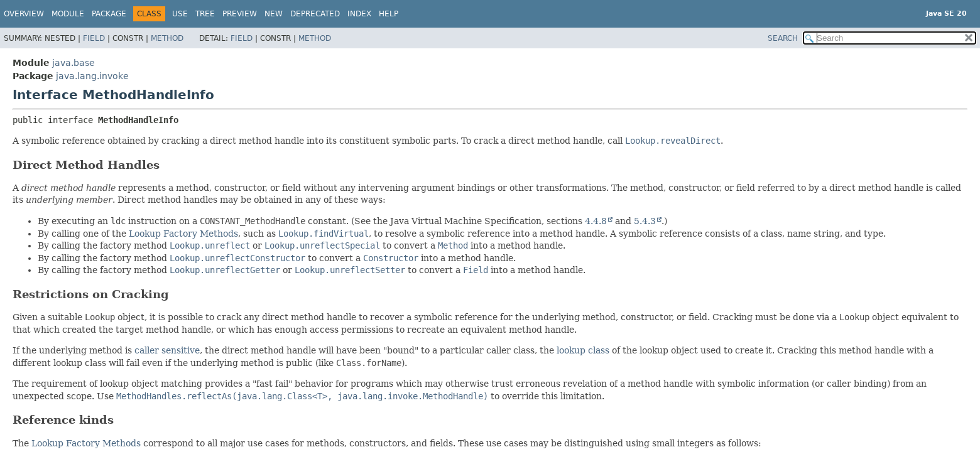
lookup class (583, 350)
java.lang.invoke (92, 76)
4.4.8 (596, 221)
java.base (73, 63)
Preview (240, 14)
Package (109, 14)
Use (180, 14)
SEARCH (783, 38)
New (274, 14)
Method (167, 38)
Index (359, 14)
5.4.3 (645, 221)
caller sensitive (167, 350)
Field (94, 38)
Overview (24, 14)
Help (389, 14)
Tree (205, 14)
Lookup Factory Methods (183, 234)
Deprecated (315, 14)
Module (68, 14)
